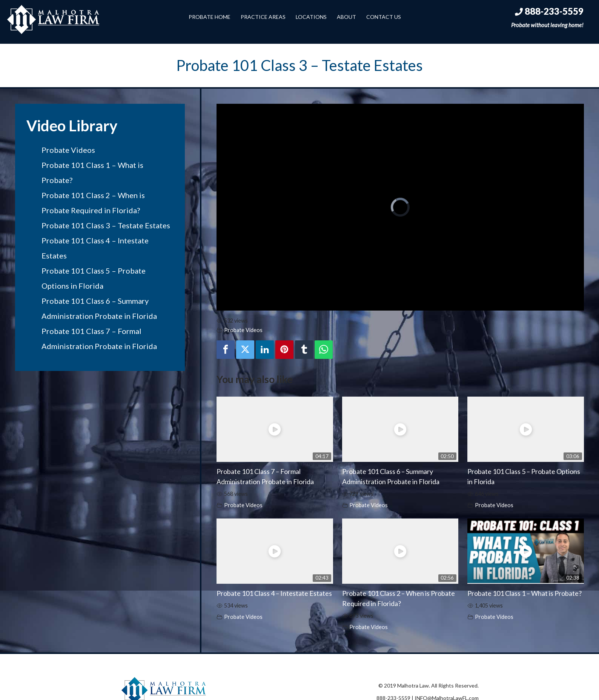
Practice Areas (263, 17)
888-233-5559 (549, 11)
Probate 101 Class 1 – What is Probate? (525, 593)
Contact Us (384, 17)
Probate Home (210, 17)
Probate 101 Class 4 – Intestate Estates (274, 593)
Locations (311, 17)
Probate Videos (68, 150)
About (346, 17)
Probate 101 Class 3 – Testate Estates (106, 225)
